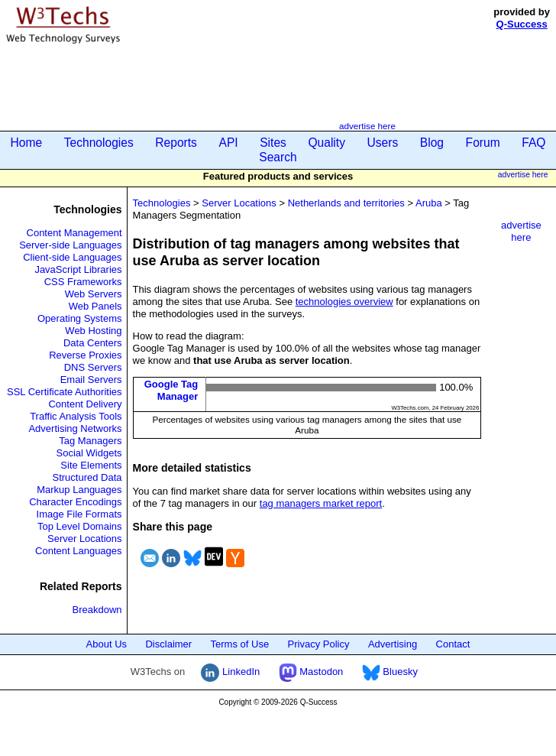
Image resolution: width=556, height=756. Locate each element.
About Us (107, 644)
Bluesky (390, 672)
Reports (176, 143)
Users (383, 143)
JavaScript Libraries (78, 269)
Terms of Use (240, 644)
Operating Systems (80, 318)
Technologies (99, 143)
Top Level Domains (80, 526)
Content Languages (78, 551)
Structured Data (87, 477)
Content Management (74, 233)
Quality (326, 143)
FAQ (533, 143)
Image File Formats (79, 514)
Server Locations (85, 539)
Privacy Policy (319, 644)
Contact (453, 644)
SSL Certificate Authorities (65, 392)
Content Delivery (85, 404)
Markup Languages (79, 490)
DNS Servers (93, 367)
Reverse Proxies (85, 355)
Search (278, 157)
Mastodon (311, 672)
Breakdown (97, 610)
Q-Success (522, 24)
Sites (273, 143)
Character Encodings (75, 502)
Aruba (429, 203)
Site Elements (91, 465)
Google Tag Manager (171, 390)
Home (27, 143)
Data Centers (93, 343)
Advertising (393, 644)
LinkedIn (230, 672)
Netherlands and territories (346, 203)
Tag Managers (90, 441)
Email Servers (91, 380)
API (228, 143)
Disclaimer (168, 644)
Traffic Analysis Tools (76, 416)
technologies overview (344, 302)
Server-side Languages (70, 245)
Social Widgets (89, 453)
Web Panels (95, 306)
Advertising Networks (75, 428)
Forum (483, 143)
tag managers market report (321, 503)
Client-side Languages (72, 257)
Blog (432, 143)
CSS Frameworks (83, 282)
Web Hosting (93, 331)
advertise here (367, 126)
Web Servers (94, 294)
